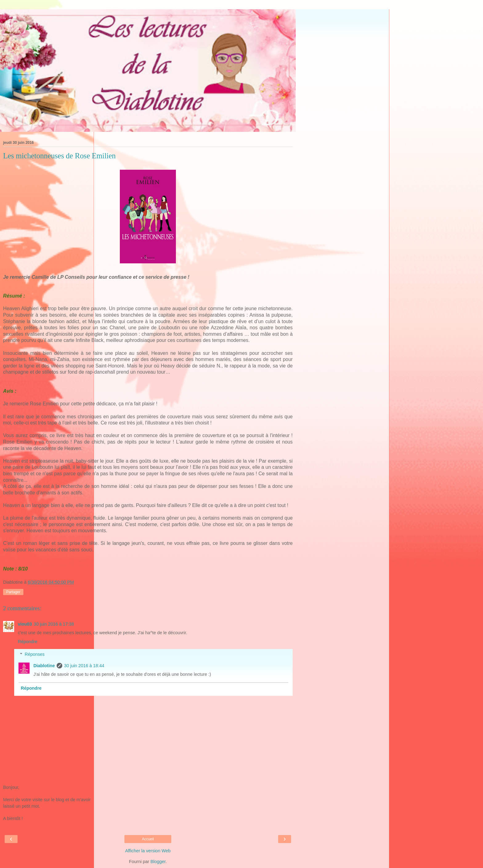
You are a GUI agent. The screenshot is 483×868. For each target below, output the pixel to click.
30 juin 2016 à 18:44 (84, 666)
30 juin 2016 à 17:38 (54, 624)
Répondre (28, 642)
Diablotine (44, 666)
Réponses (35, 654)
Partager (13, 592)
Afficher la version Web (148, 851)
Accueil (148, 839)
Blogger (158, 862)
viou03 (25, 624)
